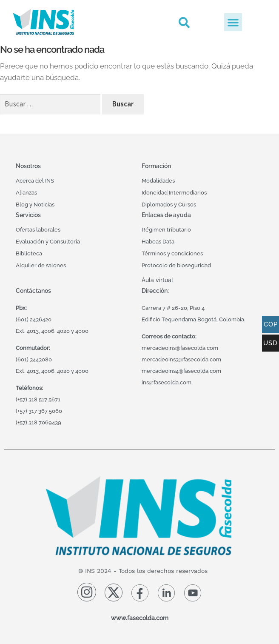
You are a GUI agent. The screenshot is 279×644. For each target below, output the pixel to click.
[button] (184, 22)
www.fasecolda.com (140, 618)
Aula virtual (157, 280)
